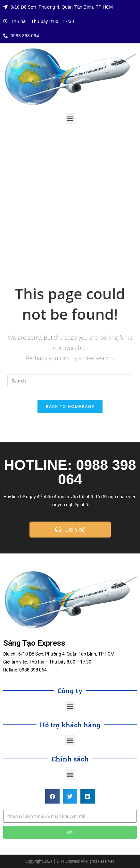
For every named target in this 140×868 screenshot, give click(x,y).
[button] (70, 119)
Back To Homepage (70, 406)
